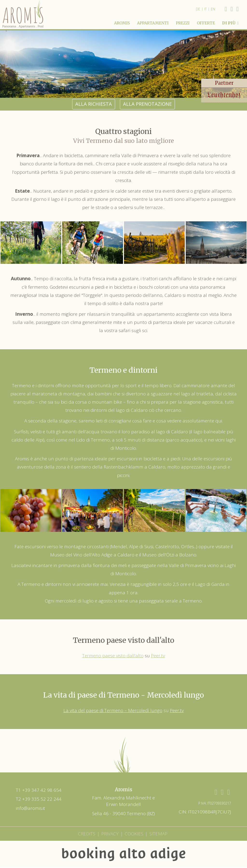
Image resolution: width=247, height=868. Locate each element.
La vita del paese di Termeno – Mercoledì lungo (113, 699)
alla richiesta (94, 89)
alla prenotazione (147, 89)
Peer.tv (158, 644)
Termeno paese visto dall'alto (113, 644)
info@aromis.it (31, 794)
